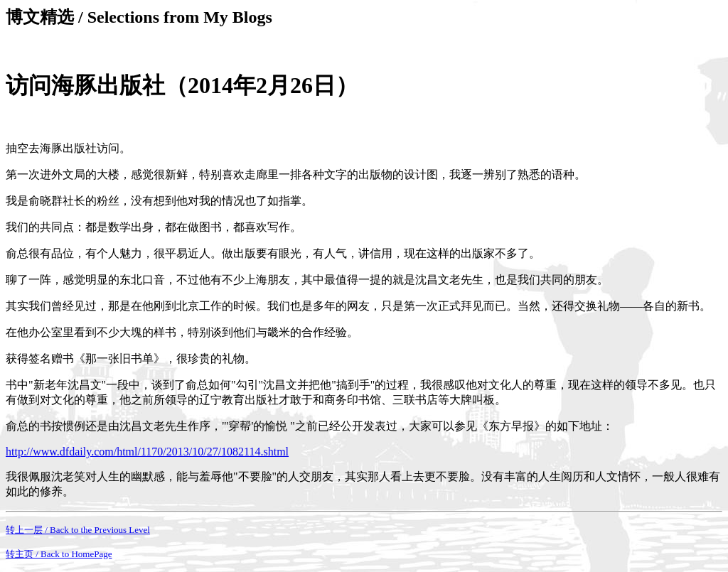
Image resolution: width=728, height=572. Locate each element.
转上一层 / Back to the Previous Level (78, 530)
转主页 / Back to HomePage (59, 554)
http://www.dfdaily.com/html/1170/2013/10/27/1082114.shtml (147, 452)
